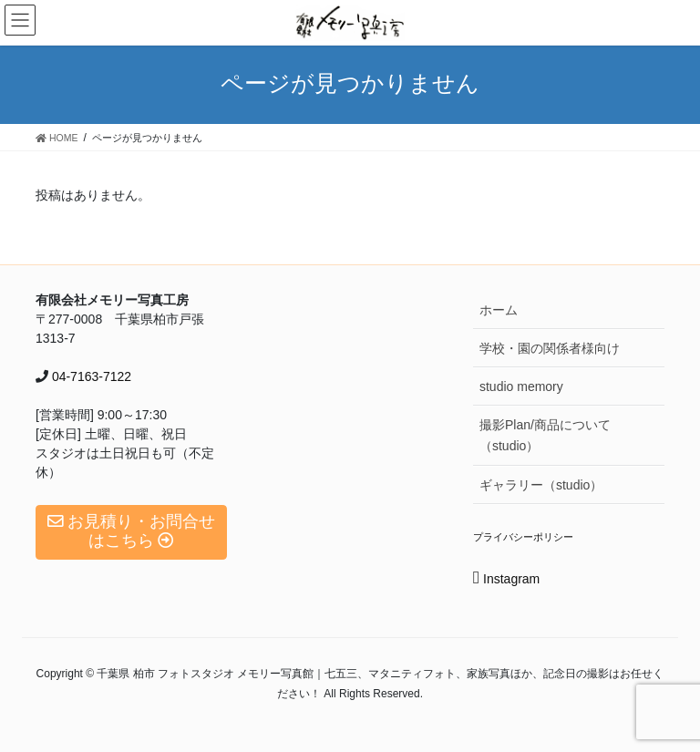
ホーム (499, 310)
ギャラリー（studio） (541, 485)
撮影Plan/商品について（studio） (545, 435)
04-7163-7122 (90, 376)
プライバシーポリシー (523, 537)
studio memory (521, 386)
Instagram (506, 579)
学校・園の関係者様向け (550, 348)
